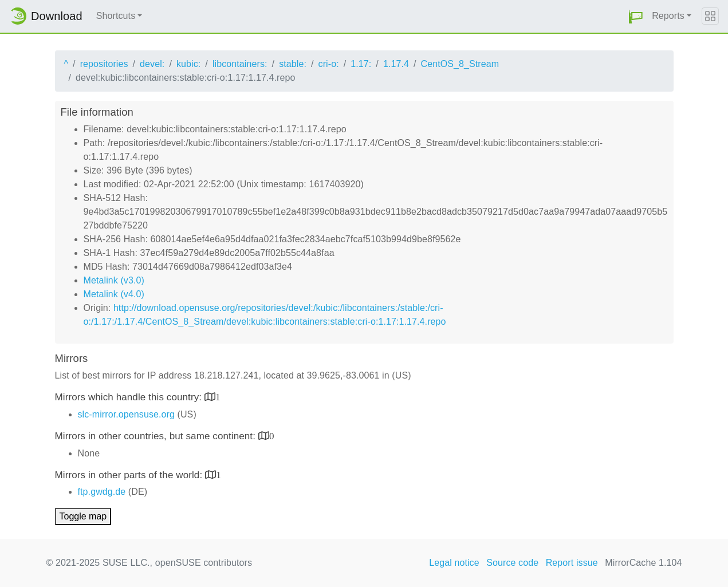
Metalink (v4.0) (114, 294)
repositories (104, 64)
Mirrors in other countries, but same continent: (157, 436)
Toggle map (83, 516)
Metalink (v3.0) (114, 280)
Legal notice (454, 563)
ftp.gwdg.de (102, 492)
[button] (636, 16)
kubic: (188, 64)
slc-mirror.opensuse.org (126, 414)
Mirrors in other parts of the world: (130, 475)
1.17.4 (396, 64)
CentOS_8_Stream (460, 64)
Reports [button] (668, 16)
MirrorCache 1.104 (643, 563)
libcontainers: (240, 64)
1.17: (361, 64)
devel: (152, 64)
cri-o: (329, 64)
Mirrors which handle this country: (130, 397)
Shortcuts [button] (116, 16)
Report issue (572, 563)
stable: (293, 64)
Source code (512, 563)
